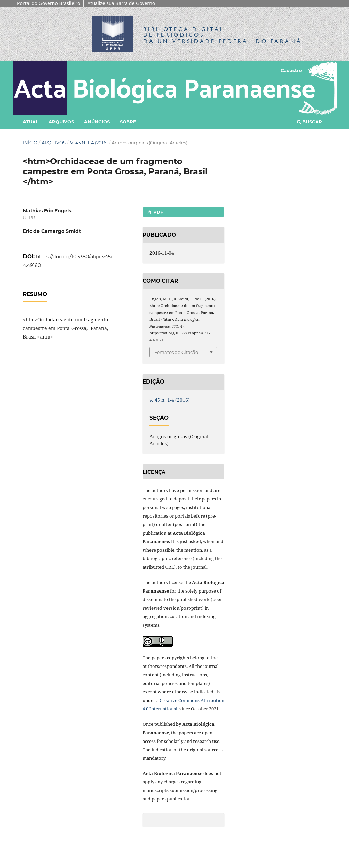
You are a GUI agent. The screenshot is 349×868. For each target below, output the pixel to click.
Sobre (128, 122)
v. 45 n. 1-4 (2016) (89, 143)
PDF (157, 212)
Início (30, 143)
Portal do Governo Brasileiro (49, 3)
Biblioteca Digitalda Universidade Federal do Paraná (223, 35)
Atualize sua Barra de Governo (121, 3)
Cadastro (291, 70)
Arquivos (61, 122)
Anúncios (97, 122)
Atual (31, 122)
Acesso (318, 70)
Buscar (310, 122)
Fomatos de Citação (176, 352)
